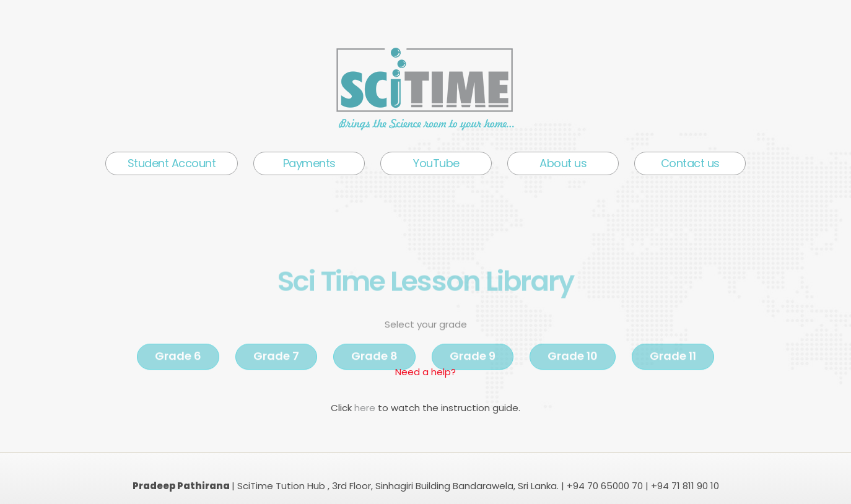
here (366, 408)
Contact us (690, 163)
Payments (309, 163)
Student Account (172, 163)
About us (563, 163)
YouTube (436, 163)
